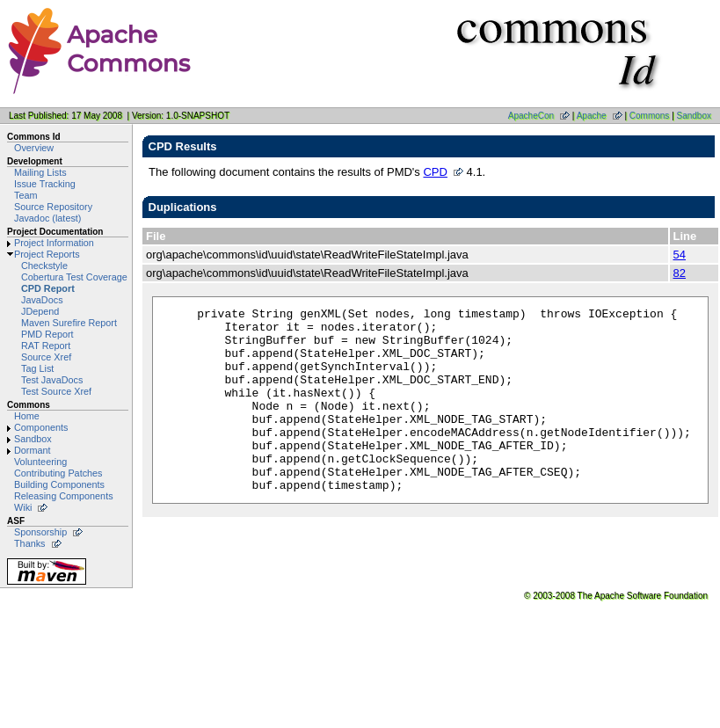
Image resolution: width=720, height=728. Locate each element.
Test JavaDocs (52, 380)
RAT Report (46, 346)
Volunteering (40, 462)
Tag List (37, 368)
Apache (592, 116)
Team (25, 195)
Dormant (33, 450)
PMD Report (47, 334)
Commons (650, 116)
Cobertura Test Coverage (74, 277)
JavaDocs (42, 300)
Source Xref (46, 357)
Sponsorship (40, 532)
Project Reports (47, 254)
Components (41, 427)
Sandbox (694, 116)
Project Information (54, 243)
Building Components (59, 484)
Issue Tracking (45, 184)
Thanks (30, 543)
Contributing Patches (58, 473)
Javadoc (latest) (47, 218)
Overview (34, 148)
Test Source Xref (56, 391)
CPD (435, 172)
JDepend (40, 311)
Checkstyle (44, 266)
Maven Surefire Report (69, 323)
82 (680, 273)
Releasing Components (64, 496)
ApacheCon (531, 116)
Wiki (23, 507)
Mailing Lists (40, 172)
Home (27, 416)
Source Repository (53, 207)
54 (680, 255)
